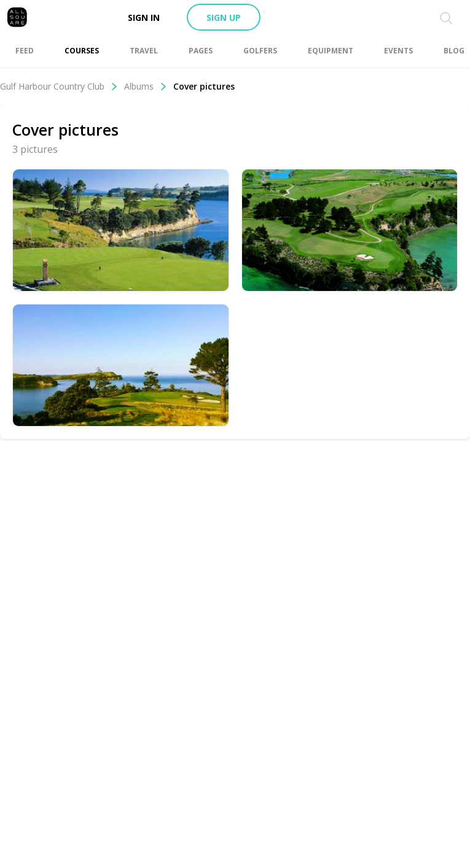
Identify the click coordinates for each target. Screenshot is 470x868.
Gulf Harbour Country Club (59, 86)
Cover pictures (204, 86)
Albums (146, 86)
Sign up (224, 17)
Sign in (144, 17)
